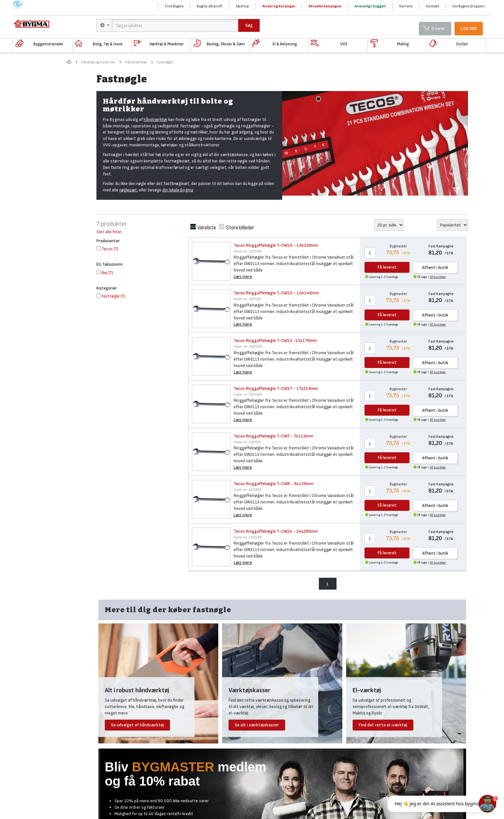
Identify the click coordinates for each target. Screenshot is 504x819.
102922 (247, 442)
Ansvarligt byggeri (370, 6)
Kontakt (432, 6)
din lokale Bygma (178, 190)
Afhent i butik (435, 267)
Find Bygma (174, 6)
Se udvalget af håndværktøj (137, 725)
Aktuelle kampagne (325, 6)
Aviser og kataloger (279, 6)
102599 (248, 537)
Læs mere (243, 276)
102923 (248, 490)
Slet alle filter (109, 232)
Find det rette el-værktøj (383, 725)
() (107, 249)
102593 (248, 347)
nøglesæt (128, 190)
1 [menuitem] (328, 584)
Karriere (406, 6)
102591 (247, 299)
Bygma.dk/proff (209, 6)
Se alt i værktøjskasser (257, 725)
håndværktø (155, 120)
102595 (248, 395)
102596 (248, 251)
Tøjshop (242, 6)
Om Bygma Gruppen (468, 6)
